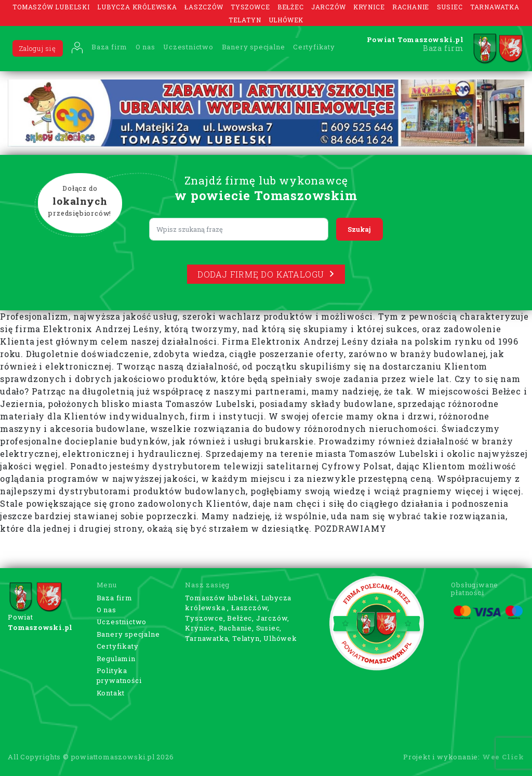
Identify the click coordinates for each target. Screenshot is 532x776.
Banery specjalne (254, 47)
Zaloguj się (38, 48)
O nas (145, 47)
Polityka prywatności (119, 676)
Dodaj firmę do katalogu (266, 274)
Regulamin (116, 659)
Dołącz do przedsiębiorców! (80, 202)
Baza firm (109, 47)
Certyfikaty (314, 47)
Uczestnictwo (188, 47)
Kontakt (111, 693)
